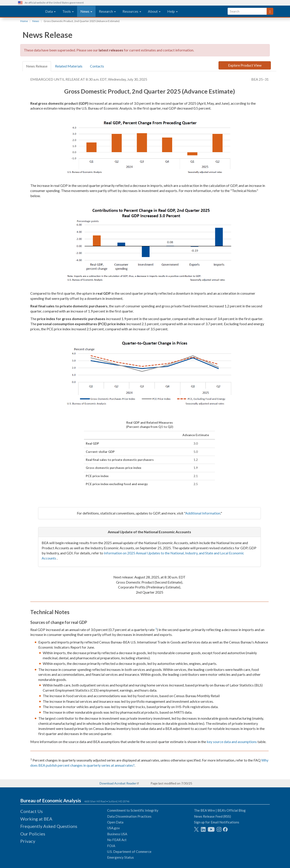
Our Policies (33, 834)
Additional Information (203, 513)
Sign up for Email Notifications (217, 822)
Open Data (115, 822)
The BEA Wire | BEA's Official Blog (220, 810)
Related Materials (69, 66)
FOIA (111, 846)
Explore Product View (245, 65)
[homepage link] (30, 11)
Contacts (97, 66)
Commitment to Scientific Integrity (133, 810)
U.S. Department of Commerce (129, 852)
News (86, 11)
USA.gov (113, 828)
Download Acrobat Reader (118, 783)
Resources (132, 11)
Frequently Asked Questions (49, 826)
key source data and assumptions (232, 742)
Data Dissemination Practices (129, 816)
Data (50, 11)
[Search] (270, 11)
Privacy (28, 841)
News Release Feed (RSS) (212, 816)
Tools (68, 11)
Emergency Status (120, 857)
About (154, 11)
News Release (37, 66)
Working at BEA (36, 819)
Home (24, 21)
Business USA (117, 834)
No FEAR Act (117, 840)
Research (107, 11)
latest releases (111, 50)
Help (173, 11)
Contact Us (32, 811)
